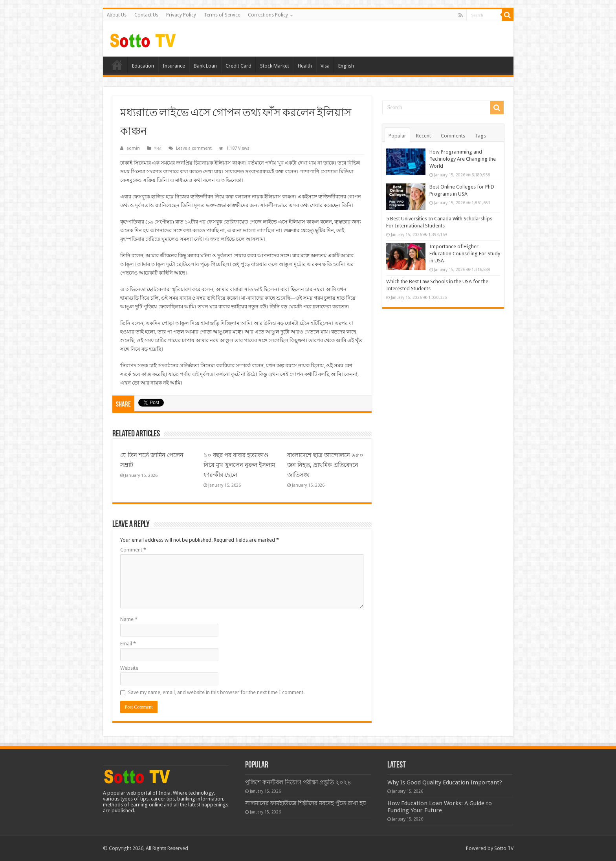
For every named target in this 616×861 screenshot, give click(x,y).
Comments (453, 136)
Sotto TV (504, 848)
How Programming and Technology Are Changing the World (463, 159)
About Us (117, 15)
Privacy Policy (181, 15)
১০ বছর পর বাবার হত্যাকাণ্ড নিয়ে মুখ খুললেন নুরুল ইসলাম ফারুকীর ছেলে (239, 465)
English (346, 66)
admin (133, 148)
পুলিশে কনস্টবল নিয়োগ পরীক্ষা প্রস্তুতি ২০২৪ (298, 782)
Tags (480, 136)
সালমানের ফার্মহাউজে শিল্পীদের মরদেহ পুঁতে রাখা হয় (306, 803)
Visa (325, 66)
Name (129, 619)
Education (143, 66)
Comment (133, 550)
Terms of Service (222, 15)
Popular (397, 136)
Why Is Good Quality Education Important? (445, 782)
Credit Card (238, 66)
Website (129, 668)
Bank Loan (205, 66)
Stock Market (275, 66)
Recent (423, 136)
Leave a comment (194, 148)
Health (305, 66)
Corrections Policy (268, 15)
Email (128, 644)
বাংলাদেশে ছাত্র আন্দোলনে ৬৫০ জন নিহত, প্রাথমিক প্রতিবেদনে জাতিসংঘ (325, 465)
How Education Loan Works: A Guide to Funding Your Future (440, 807)
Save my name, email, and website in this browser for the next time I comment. (216, 692)
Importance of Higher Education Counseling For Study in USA (465, 254)
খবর (158, 148)
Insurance (174, 66)
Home (117, 65)
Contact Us (146, 15)
